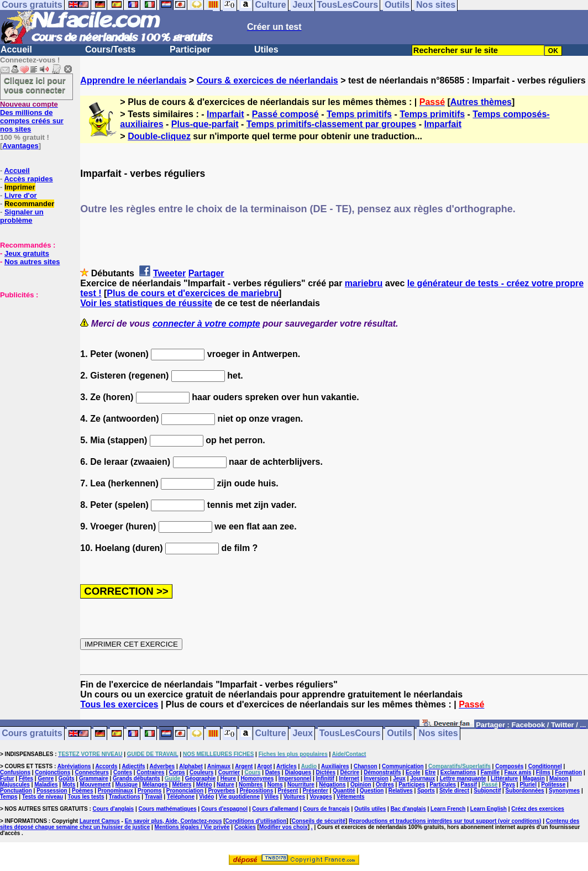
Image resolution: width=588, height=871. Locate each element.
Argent (244, 766)
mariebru (364, 283)
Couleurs (201, 772)
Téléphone (181, 797)
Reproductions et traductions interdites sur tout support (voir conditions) (445, 821)
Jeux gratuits (27, 253)
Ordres (385, 785)
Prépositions (257, 791)
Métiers (182, 785)
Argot (264, 766)
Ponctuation (16, 791)
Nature (225, 785)
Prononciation (185, 791)
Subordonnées (525, 791)
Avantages (20, 146)
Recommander (29, 204)
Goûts (67, 778)
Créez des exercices (538, 809)
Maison (559, 778)
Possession (52, 791)
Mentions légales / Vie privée (192, 827)
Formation (568, 772)
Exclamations (458, 772)
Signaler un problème (22, 216)
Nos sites (439, 734)
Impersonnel (295, 778)
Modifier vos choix (283, 827)
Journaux (422, 778)
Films (543, 772)
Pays (509, 785)
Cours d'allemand (275, 809)
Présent (288, 791)
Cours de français (326, 809)
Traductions (125, 797)
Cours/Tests (110, 49)
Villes (271, 797)
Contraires (150, 772)
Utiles (266, 49)
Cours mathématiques (168, 809)
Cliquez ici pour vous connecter (35, 85)
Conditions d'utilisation (256, 821)
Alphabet (191, 766)
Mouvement (96, 785)
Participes (412, 785)
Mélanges (155, 785)
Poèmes (82, 791)
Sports (426, 791)
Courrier (229, 772)
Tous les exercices (119, 704)
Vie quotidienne (239, 797)
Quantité (344, 791)
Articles (287, 766)
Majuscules (15, 785)
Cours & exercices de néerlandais (267, 80)
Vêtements (351, 797)
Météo (204, 785)
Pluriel (528, 785)
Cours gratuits (32, 734)
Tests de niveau (43, 797)
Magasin (534, 778)
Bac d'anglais (408, 809)
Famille (490, 772)
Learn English (489, 809)
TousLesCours (350, 734)
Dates (273, 772)
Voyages (321, 797)
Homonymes (257, 778)
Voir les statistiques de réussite (146, 303)
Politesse (553, 785)
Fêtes (26, 778)
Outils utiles (370, 809)
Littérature (504, 778)
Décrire (349, 772)
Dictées (326, 772)
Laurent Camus (100, 821)
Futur (7, 778)
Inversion (376, 778)
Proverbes (221, 791)
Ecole (413, 772)
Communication (403, 766)
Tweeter (169, 273)
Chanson (366, 766)
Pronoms (149, 791)
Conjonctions (53, 772)
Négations (332, 785)
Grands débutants (136, 778)
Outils (399, 734)
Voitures (294, 797)
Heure (228, 778)
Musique (127, 785)
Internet (349, 778)
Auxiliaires (335, 766)
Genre (46, 778)
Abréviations (74, 766)
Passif (469, 785)
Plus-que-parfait (205, 124)
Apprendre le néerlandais (133, 80)
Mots (69, 785)
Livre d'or (21, 195)
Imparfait (225, 114)
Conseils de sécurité (319, 821)
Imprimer (20, 187)
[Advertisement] (33, 354)
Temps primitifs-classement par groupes (331, 124)
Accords (106, 766)
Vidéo (206, 797)
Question (372, 791)
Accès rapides (28, 179)
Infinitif (325, 778)
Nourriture (301, 785)
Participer (190, 49)
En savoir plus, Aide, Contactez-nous (174, 821)
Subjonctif (487, 791)
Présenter (316, 791)
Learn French (448, 809)
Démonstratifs (382, 772)
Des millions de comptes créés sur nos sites (32, 117)
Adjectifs (133, 766)
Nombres (251, 785)
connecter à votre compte (206, 324)
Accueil (16, 49)
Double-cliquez (159, 136)
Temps (9, 797)
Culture (271, 734)
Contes (123, 772)
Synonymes (564, 791)
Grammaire (94, 778)
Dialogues (298, 772)
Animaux (219, 766)
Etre (430, 772)
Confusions (15, 772)
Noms (275, 785)
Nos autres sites (32, 262)
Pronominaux (116, 791)
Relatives (401, 791)
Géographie (201, 778)
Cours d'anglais (114, 809)
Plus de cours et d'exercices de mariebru (193, 293)
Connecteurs (92, 772)
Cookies (245, 827)
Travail (154, 797)
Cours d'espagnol (224, 809)
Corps (177, 772)
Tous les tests (86, 797)
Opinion (361, 785)
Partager (206, 273)
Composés (509, 766)
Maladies (46, 785)
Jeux (302, 734)
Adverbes (162, 766)
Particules (443, 785)
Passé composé (285, 114)
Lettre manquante (463, 778)
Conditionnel (545, 766)
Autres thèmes (481, 102)
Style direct (454, 791)
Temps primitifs (359, 114)
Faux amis (518, 772)
